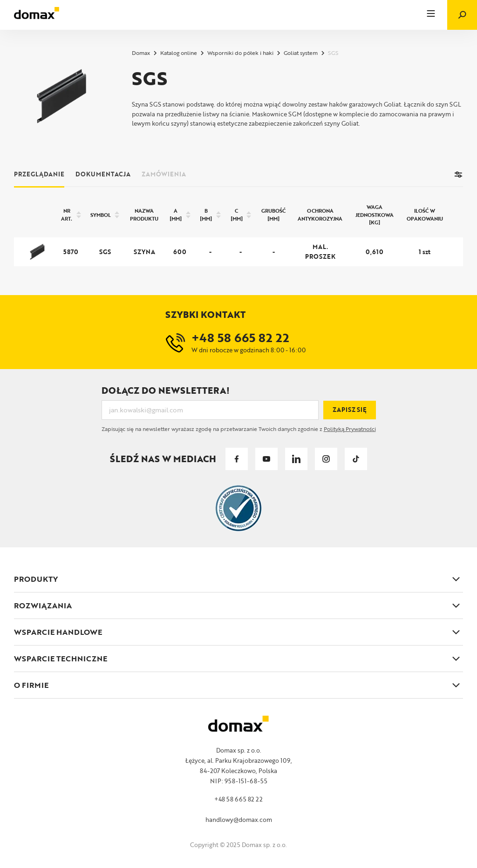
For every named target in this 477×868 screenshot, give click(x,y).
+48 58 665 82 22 (238, 799)
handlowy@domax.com (239, 820)
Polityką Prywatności (350, 429)
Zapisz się (350, 410)
